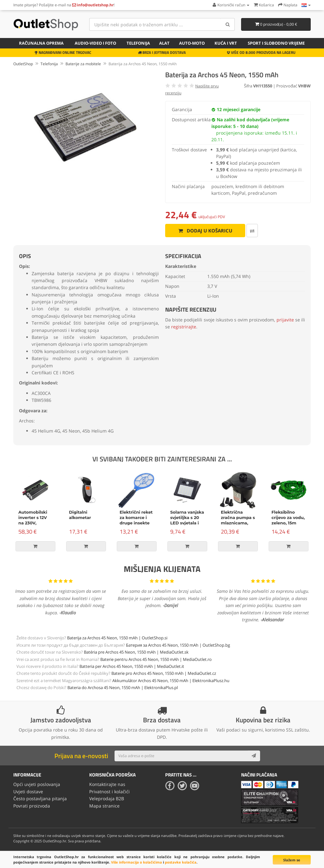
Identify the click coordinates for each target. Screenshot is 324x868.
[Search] (228, 24)
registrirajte (184, 327)
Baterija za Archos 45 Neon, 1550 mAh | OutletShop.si (117, 638)
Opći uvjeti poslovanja (37, 784)
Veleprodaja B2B (107, 798)
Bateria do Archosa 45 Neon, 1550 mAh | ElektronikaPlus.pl (123, 687)
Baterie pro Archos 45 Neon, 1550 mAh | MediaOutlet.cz (164, 673)
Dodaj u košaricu (205, 231)
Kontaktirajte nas (107, 784)
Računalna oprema (41, 43)
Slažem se (292, 860)
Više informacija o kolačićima (137, 862)
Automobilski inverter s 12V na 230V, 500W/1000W (33, 520)
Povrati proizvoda (32, 806)
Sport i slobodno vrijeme (276, 43)
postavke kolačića (181, 862)
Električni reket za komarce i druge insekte (136, 517)
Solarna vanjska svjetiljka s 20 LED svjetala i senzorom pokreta (187, 523)
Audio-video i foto (95, 43)
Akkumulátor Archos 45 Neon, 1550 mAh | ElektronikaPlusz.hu (171, 681)
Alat (164, 43)
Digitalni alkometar (80, 515)
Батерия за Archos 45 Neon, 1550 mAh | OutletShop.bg (178, 645)
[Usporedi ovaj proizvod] (252, 231)
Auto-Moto (192, 43)
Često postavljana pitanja (40, 798)
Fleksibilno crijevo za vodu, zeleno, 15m (288, 517)
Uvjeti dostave (28, 792)
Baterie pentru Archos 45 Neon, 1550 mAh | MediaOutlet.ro (156, 659)
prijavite (285, 320)
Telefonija (138, 43)
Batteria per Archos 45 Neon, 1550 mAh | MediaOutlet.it (132, 666)
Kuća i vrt (226, 43)
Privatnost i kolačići (109, 792)
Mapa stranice (104, 806)
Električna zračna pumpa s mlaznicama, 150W (238, 520)
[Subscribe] (254, 756)
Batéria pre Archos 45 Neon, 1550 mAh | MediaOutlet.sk (136, 652)
